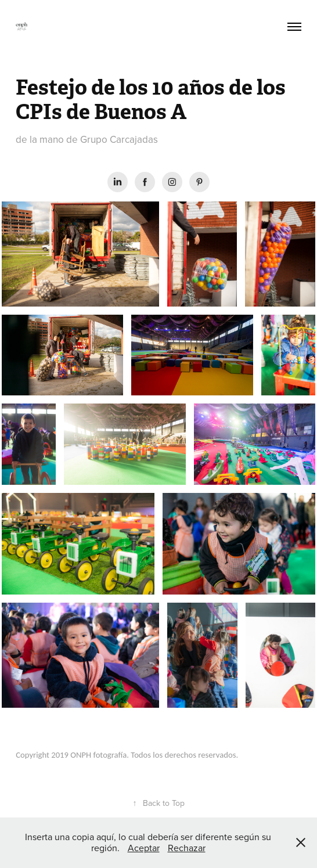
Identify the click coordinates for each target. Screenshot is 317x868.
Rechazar (187, 848)
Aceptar (144, 848)
